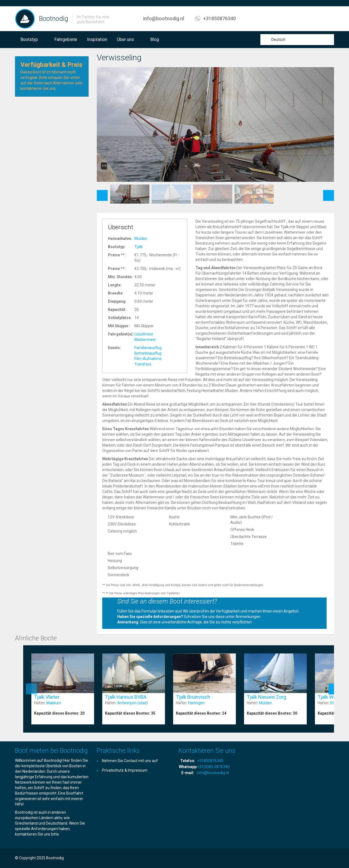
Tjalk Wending (333, 697)
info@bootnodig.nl (164, 18)
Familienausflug (148, 348)
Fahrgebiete (66, 39)
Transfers (143, 364)
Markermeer (145, 340)
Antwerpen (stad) (133, 703)
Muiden (141, 239)
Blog (155, 39)
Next (329, 193)
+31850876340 (219, 18)
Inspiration (97, 39)
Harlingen (196, 703)
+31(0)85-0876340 (213, 767)
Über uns (125, 39)
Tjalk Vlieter (47, 697)
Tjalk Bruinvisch (193, 697)
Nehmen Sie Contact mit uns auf (130, 761)
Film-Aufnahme (148, 359)
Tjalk (139, 247)
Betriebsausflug (148, 353)
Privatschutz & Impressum (125, 770)
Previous (102, 193)
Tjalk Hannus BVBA (126, 697)
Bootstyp (29, 39)
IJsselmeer (144, 334)
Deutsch (278, 40)
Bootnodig (54, 19)
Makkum (54, 703)
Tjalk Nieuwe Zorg (266, 697)
